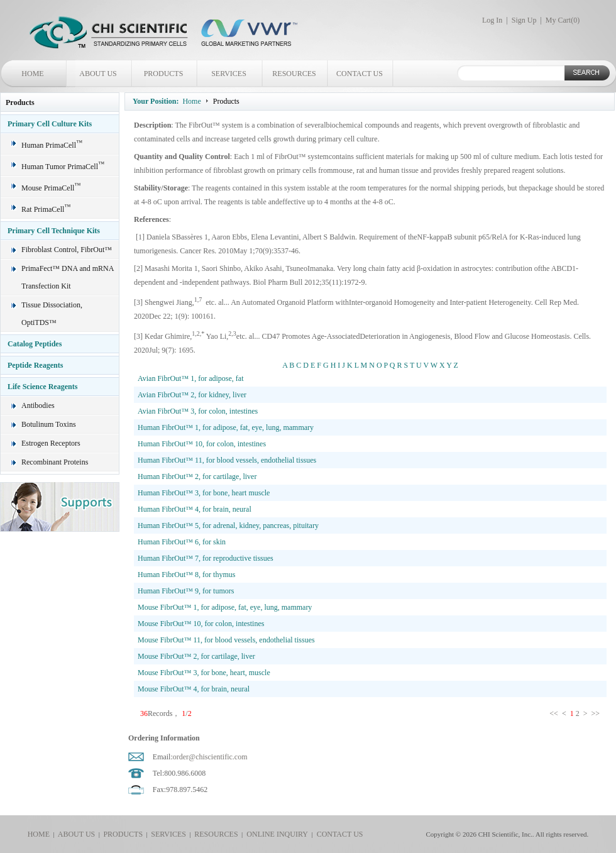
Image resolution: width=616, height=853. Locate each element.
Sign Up (524, 20)
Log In (492, 20)
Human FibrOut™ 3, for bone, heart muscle (204, 493)
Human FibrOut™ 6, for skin (182, 542)
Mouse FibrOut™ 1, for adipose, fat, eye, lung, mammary (225, 607)
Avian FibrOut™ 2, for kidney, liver (192, 395)
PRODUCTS (164, 74)
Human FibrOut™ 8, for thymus (186, 575)
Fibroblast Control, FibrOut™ (67, 250)
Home (191, 101)
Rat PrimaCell (46, 209)
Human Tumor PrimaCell (63, 167)
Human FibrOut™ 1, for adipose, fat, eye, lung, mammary (226, 427)
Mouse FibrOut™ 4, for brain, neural (194, 689)
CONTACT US (360, 74)
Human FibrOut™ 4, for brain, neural (195, 509)
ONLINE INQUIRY (275, 834)
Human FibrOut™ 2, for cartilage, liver (197, 476)
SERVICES (229, 74)
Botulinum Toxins (49, 424)
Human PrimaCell (52, 145)
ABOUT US (98, 74)
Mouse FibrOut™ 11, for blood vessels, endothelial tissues (226, 640)
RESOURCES (294, 74)
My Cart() (563, 20)
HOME (32, 74)
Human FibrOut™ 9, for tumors (186, 591)
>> (596, 713)
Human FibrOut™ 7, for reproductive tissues (206, 558)
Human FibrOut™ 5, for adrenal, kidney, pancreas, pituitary (228, 526)
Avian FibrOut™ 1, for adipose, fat (191, 378)
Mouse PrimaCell (51, 188)
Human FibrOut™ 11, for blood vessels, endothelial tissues (227, 460)
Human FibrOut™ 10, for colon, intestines (202, 444)
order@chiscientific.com (210, 757)
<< (555, 713)
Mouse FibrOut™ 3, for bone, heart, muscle (204, 673)
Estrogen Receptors (51, 443)
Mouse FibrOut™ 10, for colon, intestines (201, 624)
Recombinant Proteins (55, 462)
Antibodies (38, 405)
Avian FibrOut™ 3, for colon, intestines (198, 411)
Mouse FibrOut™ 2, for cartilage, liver (196, 656)
